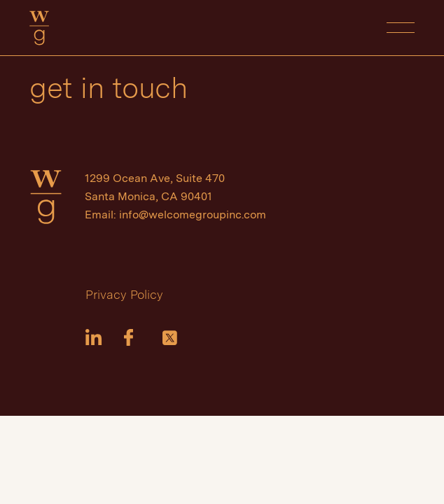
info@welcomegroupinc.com (193, 215)
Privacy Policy (124, 294)
